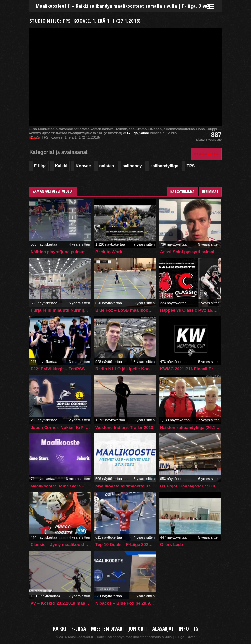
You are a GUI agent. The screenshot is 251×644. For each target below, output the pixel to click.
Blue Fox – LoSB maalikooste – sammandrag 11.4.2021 (126, 310)
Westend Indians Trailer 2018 (124, 427)
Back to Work (109, 252)
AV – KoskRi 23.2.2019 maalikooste (61, 603)
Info (184, 629)
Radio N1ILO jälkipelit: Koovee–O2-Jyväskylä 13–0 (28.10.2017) (126, 369)
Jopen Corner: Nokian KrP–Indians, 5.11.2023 (61, 427)
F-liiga (132, 133)
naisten (107, 166)
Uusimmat (210, 192)
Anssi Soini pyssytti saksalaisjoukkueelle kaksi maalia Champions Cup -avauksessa (190, 252)
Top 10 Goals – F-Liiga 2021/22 (126, 545)
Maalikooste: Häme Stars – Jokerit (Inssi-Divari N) (61, 486)
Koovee (83, 166)
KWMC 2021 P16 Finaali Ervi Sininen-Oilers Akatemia (190, 369)
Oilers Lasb (172, 545)
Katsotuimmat (183, 192)
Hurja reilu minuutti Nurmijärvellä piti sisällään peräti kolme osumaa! (61, 310)
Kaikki (144, 133)
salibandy (132, 166)
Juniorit (138, 629)
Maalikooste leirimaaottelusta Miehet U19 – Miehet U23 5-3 (126, 486)
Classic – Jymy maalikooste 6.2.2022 (61, 545)
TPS (191, 166)
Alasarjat (163, 629)
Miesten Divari (107, 629)
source (35, 137)
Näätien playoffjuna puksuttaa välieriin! (61, 252)
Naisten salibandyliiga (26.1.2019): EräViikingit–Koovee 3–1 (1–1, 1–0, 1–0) (190, 427)
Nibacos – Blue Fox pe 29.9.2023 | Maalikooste (126, 603)
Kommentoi (206, 154)
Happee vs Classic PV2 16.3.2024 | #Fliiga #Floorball (190, 310)
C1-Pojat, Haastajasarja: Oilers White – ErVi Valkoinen (190, 486)
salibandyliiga (164, 166)
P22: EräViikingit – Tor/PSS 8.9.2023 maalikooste (61, 369)
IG (196, 629)
